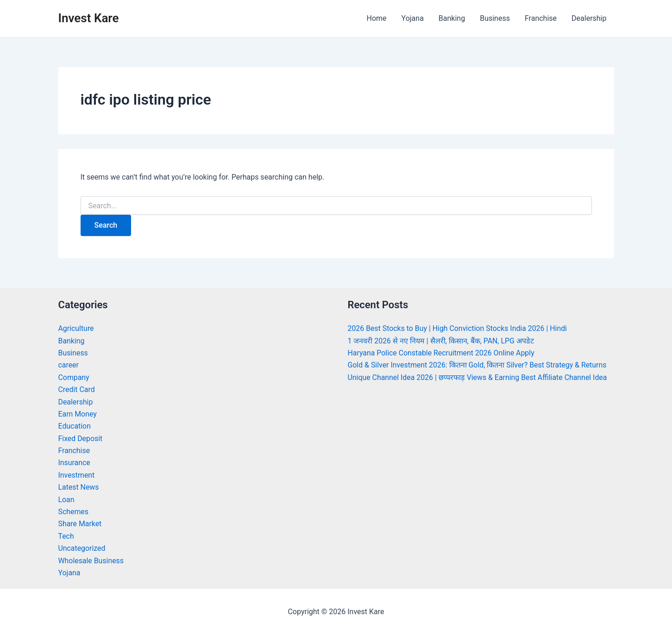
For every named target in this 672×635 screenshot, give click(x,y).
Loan (66, 500)
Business (495, 18)
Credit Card (77, 389)
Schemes (74, 512)
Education (75, 426)
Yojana (413, 18)
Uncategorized (82, 548)
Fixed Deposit (81, 439)
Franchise (541, 18)
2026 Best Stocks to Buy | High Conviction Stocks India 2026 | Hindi (458, 328)
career (69, 365)
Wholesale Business (91, 561)
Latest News (79, 487)
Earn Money (78, 414)
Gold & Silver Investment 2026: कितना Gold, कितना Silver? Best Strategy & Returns (478, 365)
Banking (452, 18)
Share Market (80, 524)
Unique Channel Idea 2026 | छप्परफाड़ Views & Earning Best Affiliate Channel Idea (478, 377)
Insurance (75, 463)
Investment (77, 475)
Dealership (589, 18)
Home (376, 18)
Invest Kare (89, 18)
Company (74, 377)
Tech (66, 536)
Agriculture (76, 328)
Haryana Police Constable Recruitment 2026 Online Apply (442, 353)
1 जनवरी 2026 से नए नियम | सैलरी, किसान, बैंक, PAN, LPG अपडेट (441, 341)
